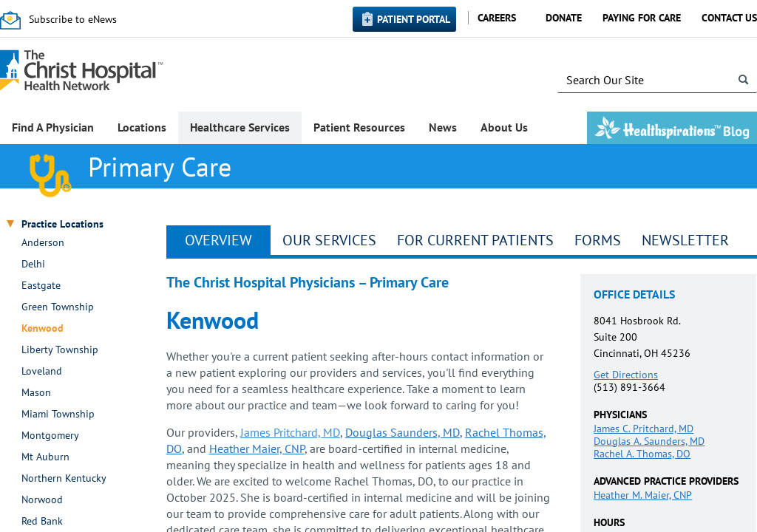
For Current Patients (475, 240)
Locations (142, 127)
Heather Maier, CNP (257, 449)
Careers (497, 18)
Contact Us (729, 18)
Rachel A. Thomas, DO (642, 454)
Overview (218, 240)
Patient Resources (359, 127)
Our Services (329, 240)
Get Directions (626, 375)
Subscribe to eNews (73, 19)
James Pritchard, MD (290, 432)
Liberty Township (60, 350)
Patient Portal (414, 19)
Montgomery (50, 436)
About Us (504, 127)
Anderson (43, 243)
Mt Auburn (45, 457)
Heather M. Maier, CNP (643, 495)
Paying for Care (642, 18)
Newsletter (685, 240)
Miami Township (58, 414)
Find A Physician (53, 127)
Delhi (33, 264)
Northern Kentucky (64, 478)
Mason (36, 393)
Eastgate (41, 286)
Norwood (42, 500)
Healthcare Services (240, 127)
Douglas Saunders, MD (403, 432)
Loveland (42, 371)
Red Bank (42, 521)
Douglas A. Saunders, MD (649, 441)
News (443, 127)
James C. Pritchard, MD (644, 429)
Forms (598, 240)
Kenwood (43, 328)
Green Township (58, 307)
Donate (564, 18)
